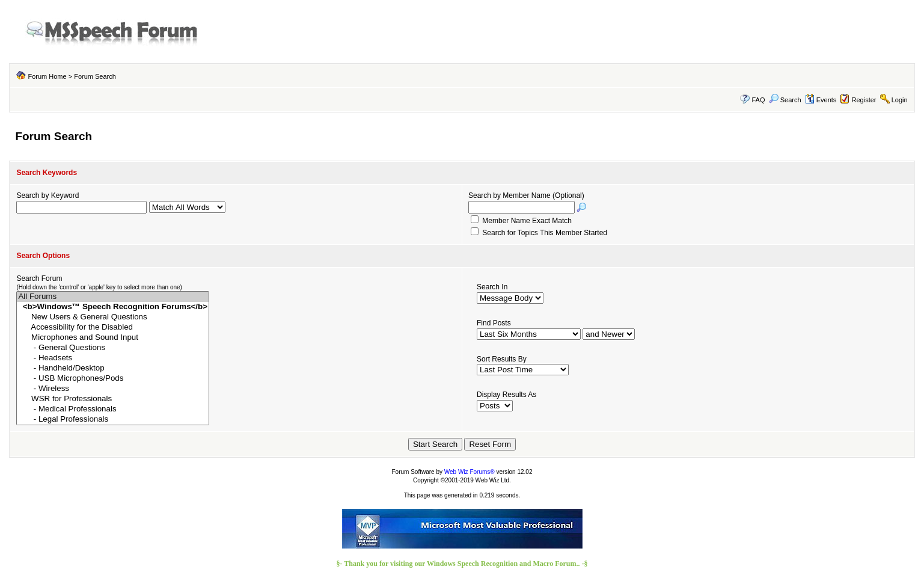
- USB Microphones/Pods (113, 379)
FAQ (758, 100)
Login (900, 100)
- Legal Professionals (113, 420)
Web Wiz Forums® (470, 472)
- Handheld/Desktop (113, 368)
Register (864, 100)
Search (785, 100)
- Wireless (113, 389)
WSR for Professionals (113, 399)
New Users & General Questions (113, 317)
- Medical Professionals (113, 409)
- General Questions (113, 348)
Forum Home (47, 76)
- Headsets (113, 358)
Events (821, 100)
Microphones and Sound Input (113, 338)
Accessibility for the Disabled (113, 328)
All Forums (113, 297)
